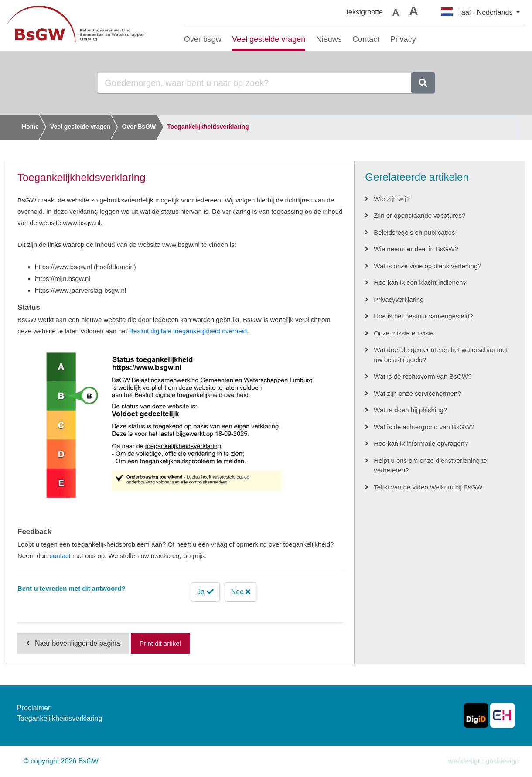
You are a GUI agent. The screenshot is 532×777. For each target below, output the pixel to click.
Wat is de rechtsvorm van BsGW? (423, 376)
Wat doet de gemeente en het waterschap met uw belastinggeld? (441, 355)
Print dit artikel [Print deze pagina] (160, 643)
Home (30, 127)
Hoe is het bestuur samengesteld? (423, 316)
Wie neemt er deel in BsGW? (416, 249)
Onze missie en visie (404, 333)
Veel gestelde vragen (80, 127)
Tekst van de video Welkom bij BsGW (428, 487)
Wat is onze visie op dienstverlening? (427, 266)
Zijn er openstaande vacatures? (419, 215)
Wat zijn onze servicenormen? (417, 393)
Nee (241, 592)
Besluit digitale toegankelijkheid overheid (188, 331)
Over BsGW (139, 127)
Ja (205, 592)
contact (60, 556)
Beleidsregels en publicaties (414, 232)
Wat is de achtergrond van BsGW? (424, 427)
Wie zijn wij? (392, 199)
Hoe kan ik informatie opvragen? (421, 443)
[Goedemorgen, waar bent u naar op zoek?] (254, 83)
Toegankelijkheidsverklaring (208, 127)
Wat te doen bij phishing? (410, 410)
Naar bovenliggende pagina (78, 643)
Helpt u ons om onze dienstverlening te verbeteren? (430, 466)
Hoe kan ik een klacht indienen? (420, 282)
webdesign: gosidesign (484, 761)
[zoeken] (423, 83)
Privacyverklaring (399, 300)
